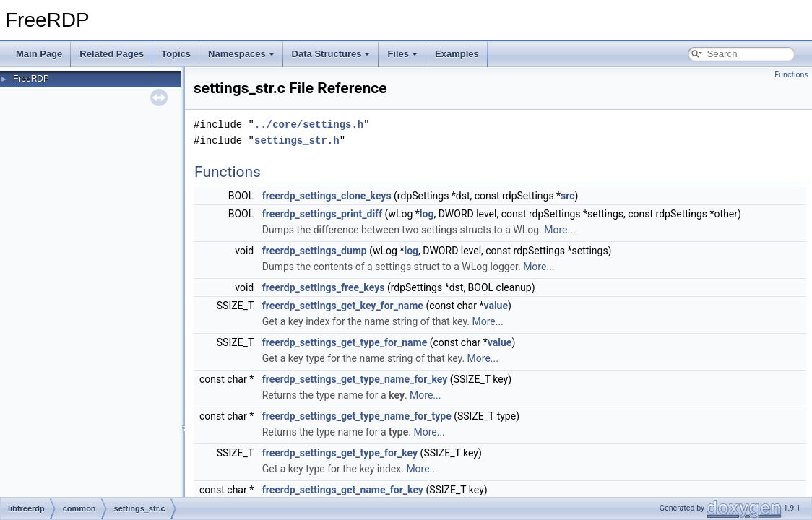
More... (560, 230)
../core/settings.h (309, 125)
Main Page (39, 54)
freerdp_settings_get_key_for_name (343, 305)
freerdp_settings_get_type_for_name (345, 342)
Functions (791, 75)
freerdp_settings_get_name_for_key (343, 490)
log (427, 214)
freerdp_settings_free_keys (324, 287)
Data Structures (331, 54)
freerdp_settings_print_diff (322, 214)
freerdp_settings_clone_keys (327, 196)
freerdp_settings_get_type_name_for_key (355, 379)
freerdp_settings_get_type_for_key (340, 453)
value (496, 305)
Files (402, 54)
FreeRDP (31, 79)
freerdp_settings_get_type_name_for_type (357, 416)
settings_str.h (297, 140)
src (567, 196)
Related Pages (112, 54)
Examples (457, 54)
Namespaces (241, 54)
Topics (176, 54)
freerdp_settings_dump (315, 251)
